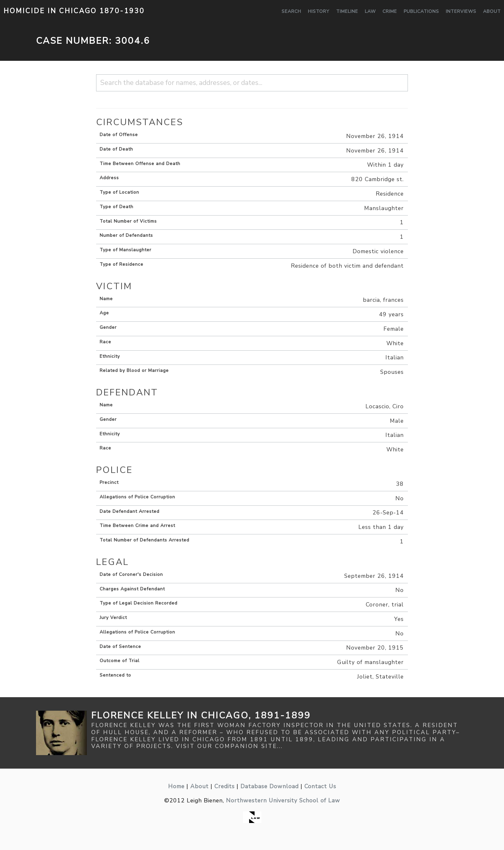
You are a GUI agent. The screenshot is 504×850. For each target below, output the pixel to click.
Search (291, 11)
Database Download (270, 786)
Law (370, 11)
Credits (225, 786)
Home (176, 786)
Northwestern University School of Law (283, 800)
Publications (421, 11)
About (492, 11)
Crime (390, 11)
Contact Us (320, 786)
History (319, 11)
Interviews (461, 11)
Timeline (347, 11)
